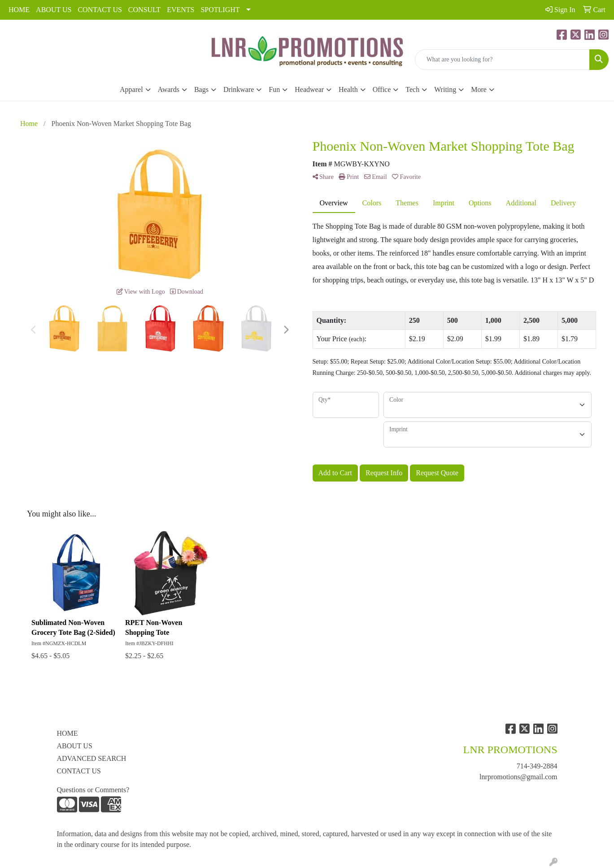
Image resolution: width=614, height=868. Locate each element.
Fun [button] (274, 89)
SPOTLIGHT (220, 10)
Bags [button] (201, 89)
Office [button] (382, 89)
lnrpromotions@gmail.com (518, 777)
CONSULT (144, 10)
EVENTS (181, 10)
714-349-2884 (537, 766)
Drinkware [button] (239, 89)
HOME (19, 10)
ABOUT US (54, 10)
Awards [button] (169, 89)
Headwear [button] (309, 89)
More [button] (479, 89)
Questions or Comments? (93, 790)
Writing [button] (445, 89)
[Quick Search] (502, 60)
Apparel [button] (131, 89)
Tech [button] (412, 89)
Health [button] (348, 89)
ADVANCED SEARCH (92, 758)
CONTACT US (100, 10)
